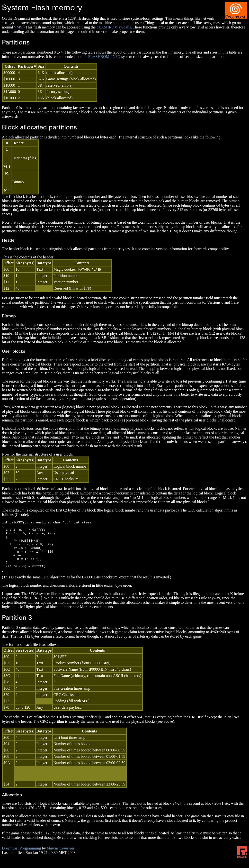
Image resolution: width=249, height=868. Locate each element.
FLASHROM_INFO (104, 57)
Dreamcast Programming (21, 858)
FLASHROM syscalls (114, 27)
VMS (18, 27)
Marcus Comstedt (60, 858)
